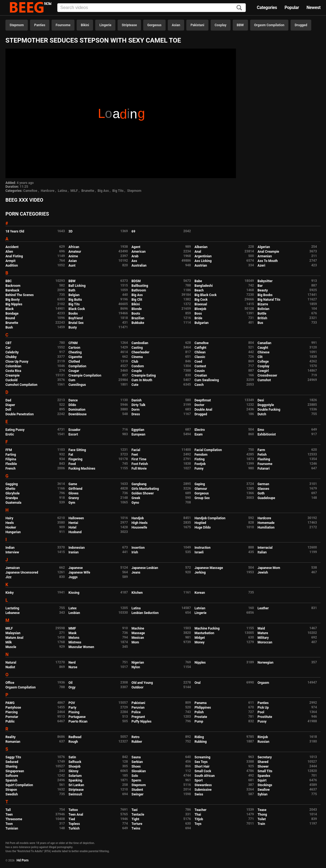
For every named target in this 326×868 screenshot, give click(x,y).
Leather (263, 608)
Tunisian (12, 828)
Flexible (11, 464)
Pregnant (138, 717)
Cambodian (140, 343)
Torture (137, 824)
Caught (263, 348)
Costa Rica (13, 371)
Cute (135, 385)
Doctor (199, 405)
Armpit (11, 261)
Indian (10, 548)
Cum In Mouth (142, 380)
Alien (9, 252)
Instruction (203, 548)
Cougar (74, 371)
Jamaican (13, 568)
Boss (198, 314)
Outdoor (137, 687)
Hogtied (200, 523)
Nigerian (138, 663)
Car (8, 348)
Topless (74, 824)
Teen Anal (76, 815)
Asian (176, 25)
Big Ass (103, 191)
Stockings (265, 785)
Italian (262, 552)
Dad (8, 400)
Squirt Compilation (19, 785)
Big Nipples (14, 304)
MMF (72, 628)
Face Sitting (77, 450)
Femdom (201, 455)
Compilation (77, 366)
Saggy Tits (13, 757)
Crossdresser (267, 375)
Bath (72, 290)
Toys (198, 824)
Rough (73, 742)
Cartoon (74, 348)
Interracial (265, 548)
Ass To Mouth (268, 261)
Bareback (12, 290)
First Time (139, 459)
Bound (10, 318)
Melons (74, 638)
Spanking (75, 780)
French (11, 469)
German (263, 484)
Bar (260, 286)
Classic (200, 357)
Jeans (136, 572)
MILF (74, 191)
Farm (261, 450)
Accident (12, 247)
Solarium (75, 776)
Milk (9, 642)
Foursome (63, 25)
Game (73, 484)
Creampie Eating (144, 375)
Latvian (200, 608)
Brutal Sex (76, 323)
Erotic (10, 434)
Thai (198, 815)
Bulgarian (202, 323)
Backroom (13, 286)
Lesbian (74, 613)
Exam (199, 434)
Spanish (11, 780)
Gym (72, 503)
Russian (263, 742)
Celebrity (12, 352)
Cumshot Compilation (21, 385)
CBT (9, 343)
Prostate (201, 717)
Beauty (263, 290)
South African (205, 776)
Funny (199, 469)
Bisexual (201, 304)
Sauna (136, 757)
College (263, 362)
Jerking (200, 572)
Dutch (262, 414)
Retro (135, 737)
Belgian (74, 295)
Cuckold (11, 380)
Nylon (136, 667)
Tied (72, 819)
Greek (136, 498)
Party (72, 708)
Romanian (13, 742)
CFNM (73, 343)
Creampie (13, 375)
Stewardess (203, 785)
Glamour (201, 489)
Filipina (11, 459)
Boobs (73, 314)
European (138, 434)
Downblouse (77, 414)
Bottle (262, 314)
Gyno (135, 503)
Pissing (74, 712)
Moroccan (265, 642)
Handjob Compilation (210, 518)
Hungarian (13, 532)
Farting (11, 455)
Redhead (75, 737)
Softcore (12, 776)
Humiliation (266, 527)
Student (137, 790)
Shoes (136, 766)
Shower (263, 766)
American (139, 252)
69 (133, 231)
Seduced (12, 762)
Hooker (11, 527)
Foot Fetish (140, 464)
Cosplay (221, 25)
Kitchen (137, 593)
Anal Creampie (268, 252)
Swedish (12, 794)
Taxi (134, 810)
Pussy (262, 721)
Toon (9, 824)
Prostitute (265, 717)
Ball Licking (77, 286)
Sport (199, 780)
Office (10, 683)
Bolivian (263, 309)
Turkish (74, 828)
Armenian (265, 256)
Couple (137, 371)
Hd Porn (23, 860)
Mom (135, 642)
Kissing (74, 593)
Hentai (73, 523)
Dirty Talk (138, 405)
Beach (199, 290)
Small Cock (203, 771)
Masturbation (204, 633)
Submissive (203, 790)
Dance (73, 400)
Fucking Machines (82, 469)
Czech (199, 385)
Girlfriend (75, 489)
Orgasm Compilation (269, 25)
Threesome (14, 819)
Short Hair (202, 766)
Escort (73, 434)
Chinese (264, 352)
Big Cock (201, 300)
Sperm (136, 780)
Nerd (72, 663)
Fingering (75, 459)
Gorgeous (154, 25)
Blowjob (200, 309)
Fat (71, 455)
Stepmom (17, 25)
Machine (138, 628)
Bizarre (263, 304)
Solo (135, 776)
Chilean (200, 352)
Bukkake (138, 323)
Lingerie (105, 25)
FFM (9, 450)
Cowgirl (263, 371)
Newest (313, 8)
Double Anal (203, 410)
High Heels (140, 523)
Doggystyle (266, 405)
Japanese (76, 568)
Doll (8, 410)
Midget (200, 638)
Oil (71, 683)
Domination (77, 410)
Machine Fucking (207, 628)
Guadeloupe (266, 498)
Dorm (135, 410)
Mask (73, 633)
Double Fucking (269, 410)
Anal (198, 252)
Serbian (137, 762)
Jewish (263, 572)
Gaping (200, 484)
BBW (240, 25)
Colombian (13, 366)
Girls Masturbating (145, 489)
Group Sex (202, 498)
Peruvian (138, 708)
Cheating (75, 352)
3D (71, 231)
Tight (135, 819)
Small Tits (265, 771)
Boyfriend (76, 318)
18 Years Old (15, 231)
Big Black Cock (206, 295)
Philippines (203, 708)
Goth (261, 493)
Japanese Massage (209, 568)
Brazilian (138, 318)
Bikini (85, 25)
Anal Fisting (14, 256)
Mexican (138, 638)
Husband (75, 532)
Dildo (72, 405)
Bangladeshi (204, 286)
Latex (73, 608)
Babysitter (265, 281)
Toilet (262, 819)
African (74, 247)
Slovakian (139, 771)
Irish (135, 552)
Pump (199, 721)
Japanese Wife (79, 572)
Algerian (264, 247)
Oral (198, 683)
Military (263, 638)
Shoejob (74, 766)
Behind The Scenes (20, 295)
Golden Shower (143, 493)
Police (136, 712)
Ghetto (10, 489)
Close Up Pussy (17, 362)
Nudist (10, 667)
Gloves (74, 493)
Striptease (129, 25)
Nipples (200, 663)
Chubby (11, 357)
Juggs (73, 577)
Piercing (12, 712)
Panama (201, 703)
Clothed (74, 362)
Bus (260, 323)
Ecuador (74, 430)
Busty (73, 327)
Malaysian (13, 633)
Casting (137, 348)
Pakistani (197, 25)
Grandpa (12, 498)
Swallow (264, 790)
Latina (62, 191)
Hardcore (47, 191)
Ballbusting (140, 286)
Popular (292, 8)
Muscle (11, 647)
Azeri (261, 266)
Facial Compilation (208, 450)
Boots (136, 314)
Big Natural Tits (269, 300)
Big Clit (137, 300)
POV (72, 703)
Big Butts (75, 300)
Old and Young (142, 683)
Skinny (73, 771)
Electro (200, 430)
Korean (200, 593)
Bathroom (139, 290)
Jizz (8, 577)
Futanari (264, 469)
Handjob (138, 518)
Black (10, 309)
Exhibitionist (267, 434)
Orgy (72, 687)
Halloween (76, 518)
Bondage (12, 314)
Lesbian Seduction (145, 613)
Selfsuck (75, 762)
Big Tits (118, 191)
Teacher (201, 810)
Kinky (10, 593)
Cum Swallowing (207, 380)
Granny (74, 498)
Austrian (201, 266)
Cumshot (264, 380)
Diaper (10, 405)
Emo (261, 430)
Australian (139, 266)
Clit (260, 357)
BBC (9, 281)
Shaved (263, 762)
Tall (8, 810)
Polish (199, 712)
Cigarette (75, 357)
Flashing (264, 459)
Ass (134, 261)
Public (10, 721)
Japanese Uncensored (22, 572)
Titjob (199, 819)
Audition (12, 266)
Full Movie (139, 469)
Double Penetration (20, 414)
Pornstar (12, 717)
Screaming (202, 757)
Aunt (72, 266)
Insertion (138, 548)
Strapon (11, 790)
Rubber (137, 742)
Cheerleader (140, 352)
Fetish (262, 455)
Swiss (199, 794)
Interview (12, 552)
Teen (9, 815)
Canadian (264, 343)
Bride (198, 318)
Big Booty (13, 300)
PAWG (10, 703)
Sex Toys (201, 762)
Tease (262, 810)
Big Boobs (265, 295)
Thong (262, 815)
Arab (135, 256)
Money (199, 642)
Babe (198, 281)
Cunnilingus (77, 385)
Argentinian (203, 256)
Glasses (263, 489)
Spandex (264, 776)
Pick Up (263, 708)
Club (135, 362)
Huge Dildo (203, 527)
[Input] (152, 8)
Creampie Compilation (85, 375)
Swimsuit (75, 794)
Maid (261, 628)
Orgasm (263, 683)
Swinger (137, 794)
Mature (263, 633)
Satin (72, 757)
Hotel (72, 527)
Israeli (199, 552)
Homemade (266, 523)
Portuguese (77, 717)
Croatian (201, 375)
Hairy (9, 518)
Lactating (12, 608)
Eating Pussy (15, 430)
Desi (261, 400)
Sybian (263, 794)
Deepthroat (203, 400)
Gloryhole (13, 493)
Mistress (75, 642)
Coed (198, 362)
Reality (11, 737)
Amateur (75, 252)
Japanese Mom (269, 568)
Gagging (12, 484)
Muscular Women (81, 647)
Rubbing (201, 742)
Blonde (137, 309)
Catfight (200, 348)
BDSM (136, 281)
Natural (11, 663)
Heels (10, 523)
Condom (138, 366)
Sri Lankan (76, 785)
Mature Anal (14, 638)
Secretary (265, 757)
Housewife (139, 527)
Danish (137, 400)
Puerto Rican (78, 721)
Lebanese (13, 613)
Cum (72, 380)
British (262, 318)
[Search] (239, 8)
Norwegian (265, 663)
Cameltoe (30, 191)
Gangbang (139, 484)
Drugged (301, 25)
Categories (267, 8)
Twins (136, 828)
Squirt (262, 780)
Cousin (200, 371)
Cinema (137, 357)
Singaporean (15, 771)
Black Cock (77, 309)
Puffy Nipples (141, 721)
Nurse (73, 667)
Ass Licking (203, 261)
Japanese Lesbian (145, 568)
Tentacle (138, 815)
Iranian (74, 552)
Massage (138, 633)
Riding (199, 737)
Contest (200, 366)
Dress (136, 414)
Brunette (88, 191)
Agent (136, 247)
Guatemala (13, 503)
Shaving (11, 766)
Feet (135, 455)
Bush (9, 327)
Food (72, 464)
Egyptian (138, 430)
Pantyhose (13, 708)
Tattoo (73, 810)
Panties (40, 25)
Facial (136, 450)
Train (261, 824)
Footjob (200, 464)
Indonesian (77, 548)
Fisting (200, 459)
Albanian (201, 247)
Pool (261, 712)
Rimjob (263, 737)
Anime (73, 256)
